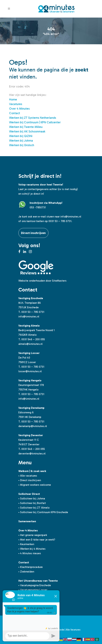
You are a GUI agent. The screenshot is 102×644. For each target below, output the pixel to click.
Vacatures (16, 104)
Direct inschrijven (33, 233)
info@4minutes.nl (71, 217)
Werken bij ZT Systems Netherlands (33, 118)
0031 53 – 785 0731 (33, 312)
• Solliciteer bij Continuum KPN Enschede (43, 512)
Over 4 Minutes (19, 109)
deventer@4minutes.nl (32, 454)
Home (13, 99)
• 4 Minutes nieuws (30, 553)
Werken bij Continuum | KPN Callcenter (35, 122)
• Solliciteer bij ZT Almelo (34, 508)
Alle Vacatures (73, 630)
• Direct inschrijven (30, 480)
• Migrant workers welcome (35, 485)
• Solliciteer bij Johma (32, 499)
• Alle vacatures (28, 476)
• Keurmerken (26, 544)
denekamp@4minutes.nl (33, 426)
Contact (15, 113)
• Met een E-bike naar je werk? (37, 540)
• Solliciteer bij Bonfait (32, 503)
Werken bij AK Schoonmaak (27, 131)
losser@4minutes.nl (30, 371)
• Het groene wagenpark (33, 535)
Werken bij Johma (21, 141)
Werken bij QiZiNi (21, 136)
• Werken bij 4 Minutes (32, 549)
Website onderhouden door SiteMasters (42, 281)
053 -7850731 (38, 207)
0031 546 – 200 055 (33, 339)
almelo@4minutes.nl (30, 344)
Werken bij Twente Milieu (26, 127)
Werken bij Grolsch (22, 145)
